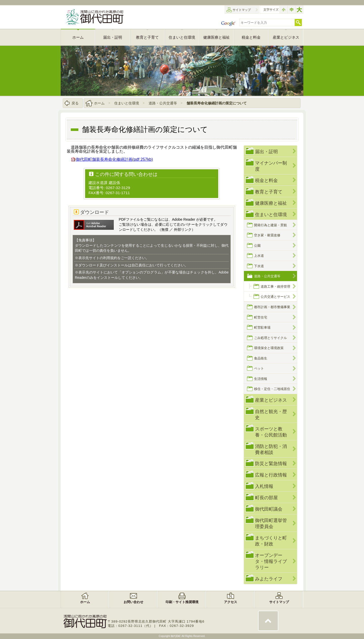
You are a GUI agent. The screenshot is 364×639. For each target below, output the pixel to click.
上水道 (259, 256)
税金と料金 (266, 180)
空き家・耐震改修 (267, 235)
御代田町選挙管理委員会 (271, 523)
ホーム (99, 103)
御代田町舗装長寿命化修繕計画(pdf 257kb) (114, 159)
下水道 (259, 266)
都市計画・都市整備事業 (272, 307)
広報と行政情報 (271, 475)
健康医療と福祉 (271, 203)
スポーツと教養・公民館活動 (271, 432)
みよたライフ (269, 579)
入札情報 (264, 486)
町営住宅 (261, 317)
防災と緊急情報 (271, 463)
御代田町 (176, 636)
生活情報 (261, 379)
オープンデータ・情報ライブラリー (271, 561)
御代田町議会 (269, 509)
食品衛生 (261, 358)
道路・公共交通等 (163, 103)
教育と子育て (269, 192)
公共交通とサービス (275, 297)
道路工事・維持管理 (275, 287)
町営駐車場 (262, 327)
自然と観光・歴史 (271, 414)
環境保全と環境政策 (269, 348)
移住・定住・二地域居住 (272, 389)
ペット (259, 368)
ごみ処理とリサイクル (270, 338)
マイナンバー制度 (271, 166)
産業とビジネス (271, 400)
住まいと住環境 (127, 103)
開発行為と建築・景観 (270, 225)
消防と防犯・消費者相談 (271, 449)
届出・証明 (266, 152)
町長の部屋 (266, 498)
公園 (257, 246)
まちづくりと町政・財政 (271, 541)
